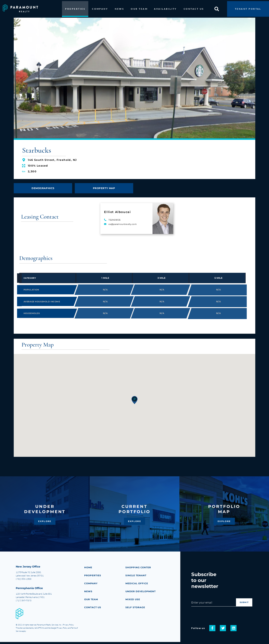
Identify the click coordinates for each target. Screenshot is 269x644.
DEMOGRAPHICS (43, 186)
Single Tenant (136, 577)
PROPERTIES (75, 8)
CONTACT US (194, 8)
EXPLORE (45, 523)
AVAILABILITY (165, 8)
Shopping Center (139, 569)
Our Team (91, 601)
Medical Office (137, 585)
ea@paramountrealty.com (123, 223)
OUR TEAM (139, 8)
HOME (88, 569)
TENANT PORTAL (248, 8)
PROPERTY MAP (104, 186)
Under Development (141, 593)
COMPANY (100, 8)
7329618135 (115, 219)
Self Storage (136, 609)
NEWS (119, 8)
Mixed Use (133, 601)
